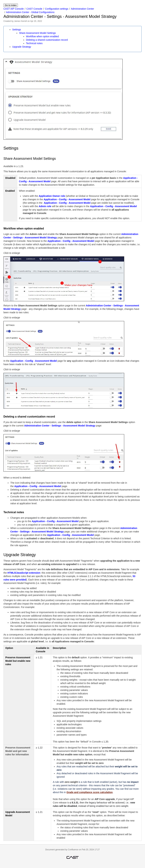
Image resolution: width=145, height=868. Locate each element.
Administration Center (82, 9)
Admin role (45, 206)
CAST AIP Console (14, 9)
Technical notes (34, 43)
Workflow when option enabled (42, 36)
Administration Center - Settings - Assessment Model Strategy (60, 426)
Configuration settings (57, 9)
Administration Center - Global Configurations (30, 12)
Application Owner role (52, 196)
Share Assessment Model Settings (37, 33)
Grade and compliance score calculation (89, 792)
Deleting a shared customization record (47, 40)
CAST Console (34, 9)
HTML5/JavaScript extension (24, 573)
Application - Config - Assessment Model (67, 199)
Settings (17, 30)
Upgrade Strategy (22, 47)
